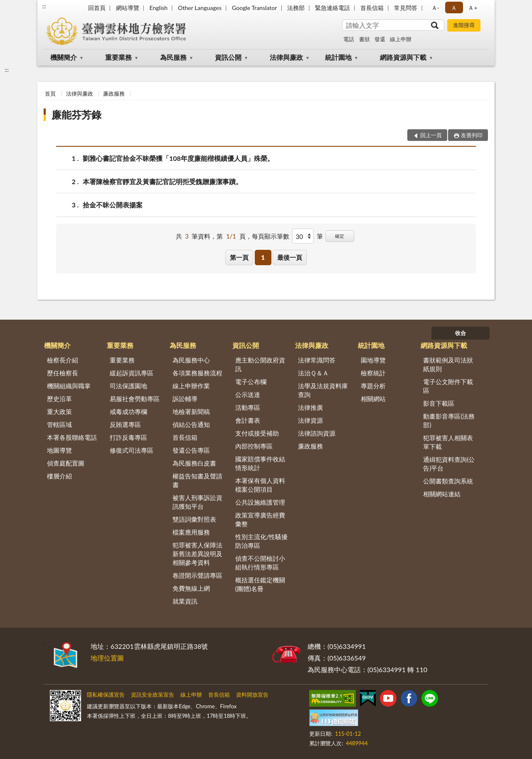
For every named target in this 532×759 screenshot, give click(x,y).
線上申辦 (401, 39)
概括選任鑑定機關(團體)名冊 (260, 584)
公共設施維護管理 (260, 502)
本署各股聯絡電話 (72, 437)
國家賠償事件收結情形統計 (260, 463)
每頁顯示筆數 (271, 236)
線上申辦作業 (191, 386)
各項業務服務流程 (197, 373)
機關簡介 (64, 57)
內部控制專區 (254, 446)
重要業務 (118, 57)
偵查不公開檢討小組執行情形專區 (260, 563)
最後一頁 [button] (290, 257)
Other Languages (200, 8)
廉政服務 (114, 94)
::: (44, 6)
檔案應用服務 (191, 532)
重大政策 (59, 412)
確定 (340, 236)
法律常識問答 (317, 360)
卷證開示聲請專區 (197, 575)
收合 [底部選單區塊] (461, 333)
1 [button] (263, 257)
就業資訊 (185, 601)
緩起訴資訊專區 (132, 373)
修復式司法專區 (132, 450)
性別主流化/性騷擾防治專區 (262, 541)
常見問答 (406, 8)
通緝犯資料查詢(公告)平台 (449, 464)
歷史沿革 (59, 399)
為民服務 (173, 57)
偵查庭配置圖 (66, 463)
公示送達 (248, 394)
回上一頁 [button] (431, 135)
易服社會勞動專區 (135, 399)
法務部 (296, 8)
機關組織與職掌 (69, 386)
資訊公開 (228, 57)
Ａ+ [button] (473, 8)
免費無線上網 (191, 588)
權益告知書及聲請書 (197, 480)
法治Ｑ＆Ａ (313, 373)
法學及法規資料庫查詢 (323, 390)
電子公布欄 (251, 382)
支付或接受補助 (257, 433)
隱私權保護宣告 (106, 695)
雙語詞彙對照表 (194, 519)
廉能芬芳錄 (76, 115)
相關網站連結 (442, 494)
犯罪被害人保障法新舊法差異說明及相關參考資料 (197, 554)
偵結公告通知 (191, 424)
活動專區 (248, 407)
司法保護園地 (128, 386)
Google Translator (254, 8)
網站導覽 (128, 8)
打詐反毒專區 (128, 437)
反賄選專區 (125, 424)
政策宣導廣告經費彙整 (260, 519)
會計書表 (248, 420)
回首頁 (97, 8)
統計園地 (338, 57)
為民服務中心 (191, 360)
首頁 (50, 94)
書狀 (365, 39)
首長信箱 (372, 8)
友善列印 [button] (472, 135)
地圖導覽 (59, 450)
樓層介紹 (59, 476)
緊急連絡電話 (332, 8)
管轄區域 (59, 424)
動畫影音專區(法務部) (449, 420)
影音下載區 (439, 403)
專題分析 (373, 386)
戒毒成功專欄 (128, 412)
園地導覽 (373, 360)
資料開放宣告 (252, 695)
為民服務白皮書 (194, 463)
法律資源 (310, 420)
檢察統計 (373, 373)
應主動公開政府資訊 (260, 364)
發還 (380, 39)
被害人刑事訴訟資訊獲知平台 (197, 502)
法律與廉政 (286, 57)
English (158, 8)
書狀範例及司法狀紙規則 (448, 364)
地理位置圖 (107, 658)
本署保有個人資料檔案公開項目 (260, 485)
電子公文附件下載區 (448, 386)
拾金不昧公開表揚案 (113, 205)
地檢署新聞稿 (191, 412)
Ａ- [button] (435, 8)
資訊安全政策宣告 (153, 695)
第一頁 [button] (239, 257)
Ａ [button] (454, 8)
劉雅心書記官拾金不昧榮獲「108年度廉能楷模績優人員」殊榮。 (178, 158)
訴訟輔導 (185, 399)
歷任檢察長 (63, 373)
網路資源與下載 (403, 57)
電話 (349, 39)
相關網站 (373, 399)
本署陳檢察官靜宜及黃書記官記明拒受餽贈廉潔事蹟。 (163, 181)
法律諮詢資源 (317, 433)
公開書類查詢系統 (448, 481)
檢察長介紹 (63, 360)
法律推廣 (310, 407)
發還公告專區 (191, 450)
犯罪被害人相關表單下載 (448, 442)
